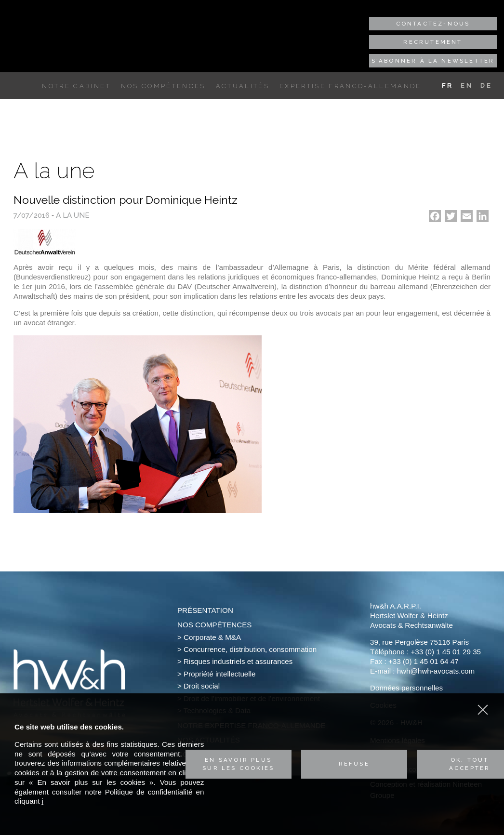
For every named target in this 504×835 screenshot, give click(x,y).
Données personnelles (406, 688)
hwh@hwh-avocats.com (436, 671)
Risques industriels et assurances (238, 661)
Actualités (243, 86)
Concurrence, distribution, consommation (250, 649)
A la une (73, 215)
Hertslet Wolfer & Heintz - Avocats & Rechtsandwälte (72, 30)
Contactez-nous (433, 24)
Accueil (30, 86)
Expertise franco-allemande (351, 86)
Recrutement (433, 42)
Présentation (205, 610)
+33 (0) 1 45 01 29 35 (446, 652)
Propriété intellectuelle (219, 674)
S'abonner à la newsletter (433, 61)
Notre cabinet (76, 86)
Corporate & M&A (212, 637)
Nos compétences (163, 86)
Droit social (202, 686)
